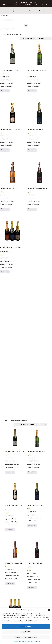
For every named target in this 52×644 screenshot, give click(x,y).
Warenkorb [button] (5, 91)
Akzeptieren (26, 627)
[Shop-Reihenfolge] (36, 38)
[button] (49, 610)
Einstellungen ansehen (26, 637)
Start (1, 29)
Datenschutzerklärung (27, 642)
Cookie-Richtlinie (16, 642)
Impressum (37, 642)
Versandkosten (7, 80)
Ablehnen (26, 632)
